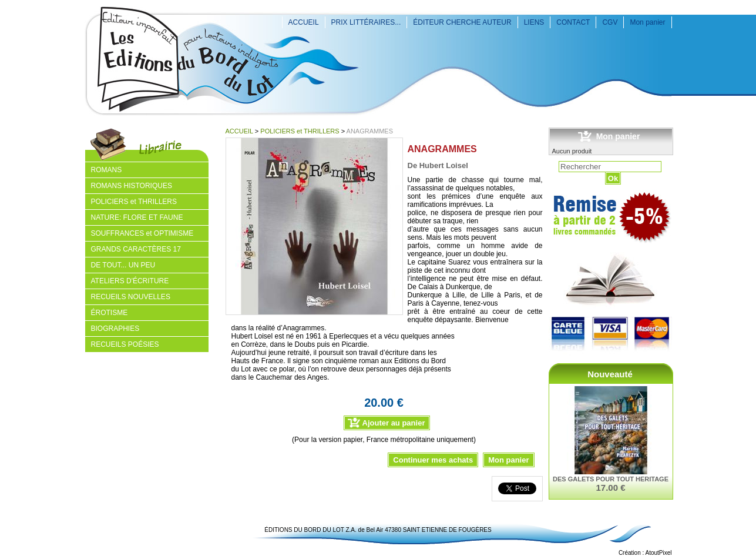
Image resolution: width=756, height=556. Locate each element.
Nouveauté (610, 374)
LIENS (534, 22)
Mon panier (647, 22)
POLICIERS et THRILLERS (300, 131)
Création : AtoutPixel (645, 553)
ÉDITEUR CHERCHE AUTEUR (462, 22)
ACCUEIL (304, 22)
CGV (610, 22)
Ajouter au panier (394, 423)
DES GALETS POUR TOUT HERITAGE (611, 479)
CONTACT (573, 22)
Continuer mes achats (433, 460)
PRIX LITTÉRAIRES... (366, 22)
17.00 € (610, 488)
